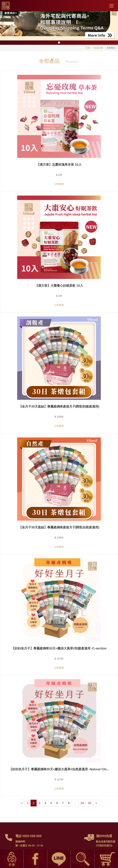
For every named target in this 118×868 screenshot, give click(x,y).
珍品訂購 (98, 48)
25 (90, 803)
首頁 (88, 48)
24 (82, 803)
